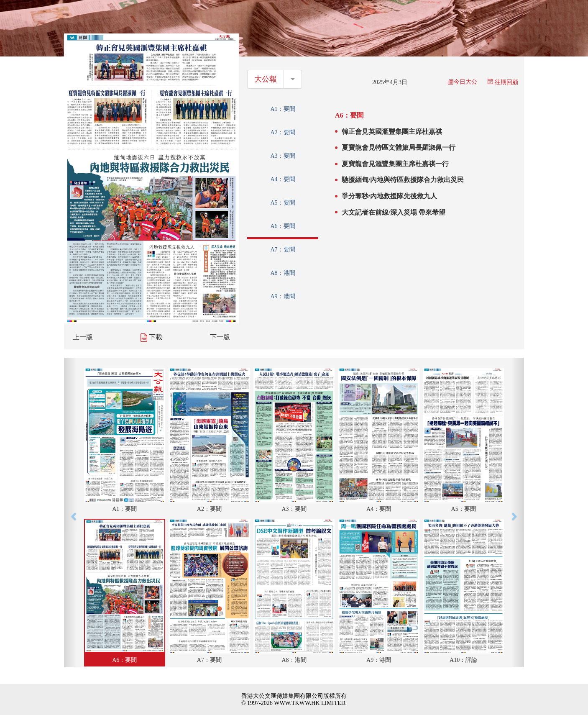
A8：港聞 (282, 273)
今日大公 (463, 82)
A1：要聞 (282, 109)
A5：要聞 (282, 203)
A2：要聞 (282, 132)
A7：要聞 (282, 250)
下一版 (220, 337)
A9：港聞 (282, 296)
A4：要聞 (282, 179)
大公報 (266, 79)
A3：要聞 (282, 156)
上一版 (83, 337)
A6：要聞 (282, 226)
